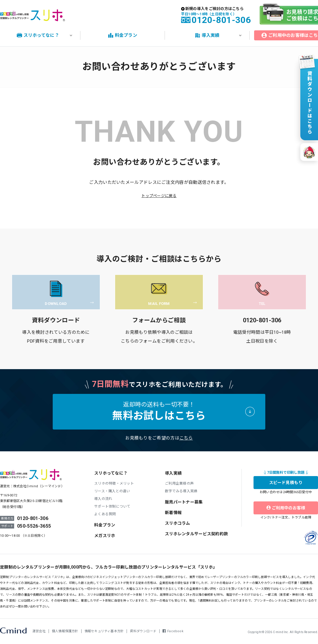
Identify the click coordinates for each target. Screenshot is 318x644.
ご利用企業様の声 (179, 483)
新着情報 (173, 513)
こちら (186, 438)
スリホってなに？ (111, 473)
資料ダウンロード (143, 631)
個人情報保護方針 (65, 631)
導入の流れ (103, 499)
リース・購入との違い (112, 491)
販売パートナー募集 (184, 502)
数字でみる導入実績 (181, 491)
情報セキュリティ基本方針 (104, 631)
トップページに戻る (159, 196)
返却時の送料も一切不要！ (159, 411)
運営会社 (39, 631)
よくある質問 (105, 514)
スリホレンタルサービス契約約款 (196, 534)
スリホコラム (178, 523)
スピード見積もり (286, 483)
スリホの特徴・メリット (114, 483)
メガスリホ (105, 536)
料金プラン (105, 525)
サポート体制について (112, 506)
